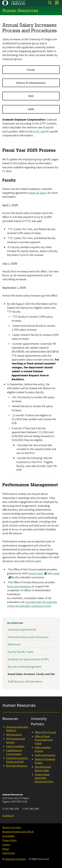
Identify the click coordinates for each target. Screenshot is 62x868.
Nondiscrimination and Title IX (18, 832)
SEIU (31, 96)
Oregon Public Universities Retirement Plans (44, 778)
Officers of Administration (31, 83)
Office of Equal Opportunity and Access (44, 740)
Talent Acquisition (15, 746)
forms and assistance (19, 586)
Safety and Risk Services (43, 749)
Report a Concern (12, 827)
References (14, 645)
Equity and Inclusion (45, 755)
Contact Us (8, 816)
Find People (9, 853)
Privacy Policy (9, 840)
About (6, 849)
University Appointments (22, 630)
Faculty (31, 70)
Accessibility (9, 836)
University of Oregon (15, 859)
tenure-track (36, 573)
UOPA (31, 109)
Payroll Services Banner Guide (43, 769)
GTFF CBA (39, 132)
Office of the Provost (45, 732)
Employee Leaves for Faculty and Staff (17, 760)
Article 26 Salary (38, 193)
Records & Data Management (24, 667)
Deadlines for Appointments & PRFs (28, 659)
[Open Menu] (57, 3)
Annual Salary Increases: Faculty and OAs (31, 674)
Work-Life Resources (17, 766)
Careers (6, 845)
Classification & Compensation (14, 752)
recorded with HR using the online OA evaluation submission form (32, 604)
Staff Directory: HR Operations (25, 682)
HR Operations (15, 623)
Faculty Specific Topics (21, 652)
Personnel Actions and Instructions (28, 637)
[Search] (50, 3)
